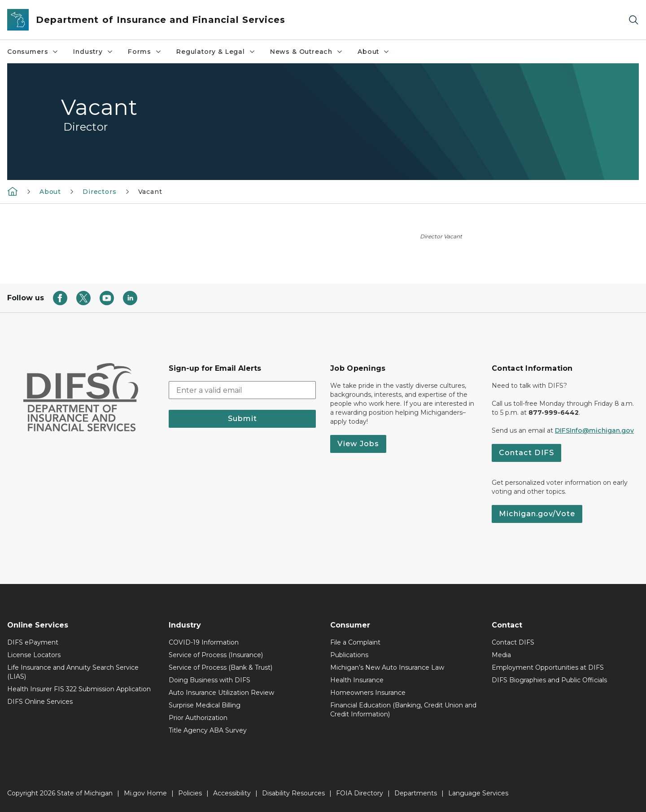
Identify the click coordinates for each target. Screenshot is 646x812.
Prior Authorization (198, 718)
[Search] (633, 20)
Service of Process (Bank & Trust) (220, 667)
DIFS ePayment (33, 642)
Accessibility (232, 793)
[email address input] (242, 390)
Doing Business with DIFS (210, 680)
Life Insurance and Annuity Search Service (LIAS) (73, 672)
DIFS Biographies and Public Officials (549, 680)
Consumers (33, 52)
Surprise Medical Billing (205, 705)
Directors (99, 192)
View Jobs (358, 444)
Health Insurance (357, 680)
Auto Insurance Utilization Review (221, 693)
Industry (93, 52)
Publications (349, 655)
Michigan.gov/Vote (537, 514)
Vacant (150, 192)
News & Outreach (307, 52)
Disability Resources (293, 793)
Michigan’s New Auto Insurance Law (387, 667)
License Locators (34, 655)
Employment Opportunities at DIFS (548, 667)
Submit (242, 419)
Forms (145, 52)
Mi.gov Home (145, 793)
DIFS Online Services (40, 702)
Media (501, 655)
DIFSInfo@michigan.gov (594, 430)
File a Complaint (355, 642)
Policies (190, 793)
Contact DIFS (526, 453)
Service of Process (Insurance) (216, 655)
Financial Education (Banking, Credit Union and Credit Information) (403, 710)
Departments (416, 793)
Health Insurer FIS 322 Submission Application (79, 689)
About (374, 52)
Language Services (478, 793)
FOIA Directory (360, 793)
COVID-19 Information (204, 642)
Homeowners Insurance (368, 693)
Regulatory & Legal (216, 52)
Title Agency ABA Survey (208, 730)
